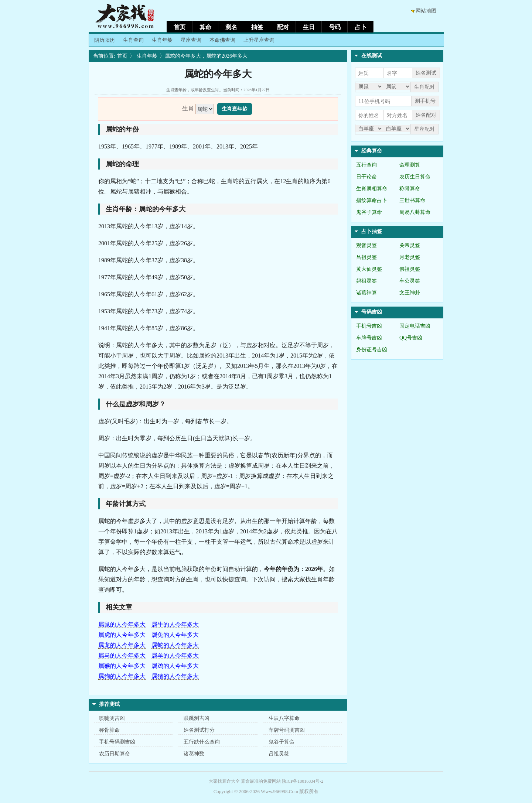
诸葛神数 (194, 754)
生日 (309, 27)
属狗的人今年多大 (122, 676)
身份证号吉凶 (372, 350)
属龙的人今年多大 (122, 645)
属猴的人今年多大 (122, 666)
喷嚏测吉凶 (112, 718)
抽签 (257, 27)
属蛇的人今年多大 (175, 645)
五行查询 (366, 165)
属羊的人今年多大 (175, 655)
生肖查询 (133, 40)
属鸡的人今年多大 (175, 666)
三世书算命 (412, 200)
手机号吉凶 (369, 326)
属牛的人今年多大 (175, 624)
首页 (180, 27)
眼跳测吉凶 (197, 718)
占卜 (361, 27)
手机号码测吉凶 (117, 742)
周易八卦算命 (415, 212)
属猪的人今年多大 (175, 676)
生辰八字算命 (284, 718)
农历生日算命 (415, 177)
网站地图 (426, 11)
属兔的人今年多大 (175, 635)
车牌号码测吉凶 (287, 730)
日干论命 (366, 177)
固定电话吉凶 (415, 326)
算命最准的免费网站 (261, 781)
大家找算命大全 (224, 781)
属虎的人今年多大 (122, 635)
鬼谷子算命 (282, 742)
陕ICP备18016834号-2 (303, 781)
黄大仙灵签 (369, 269)
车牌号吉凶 (369, 338)
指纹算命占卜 (372, 200)
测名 (231, 27)
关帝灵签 (410, 245)
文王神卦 (410, 293)
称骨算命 (109, 730)
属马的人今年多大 (122, 655)
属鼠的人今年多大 (122, 624)
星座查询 (191, 40)
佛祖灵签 (410, 269)
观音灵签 (366, 245)
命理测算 (410, 165)
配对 (283, 27)
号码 (335, 27)
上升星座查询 (259, 40)
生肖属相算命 (372, 189)
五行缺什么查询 (202, 742)
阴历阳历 (105, 40)
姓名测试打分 (199, 730)
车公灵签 (410, 281)
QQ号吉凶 (411, 338)
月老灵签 (410, 257)
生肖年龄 (162, 40)
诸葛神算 (366, 293)
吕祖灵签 (279, 754)
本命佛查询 (222, 40)
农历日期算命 (115, 754)
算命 (205, 27)
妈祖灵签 (366, 281)
